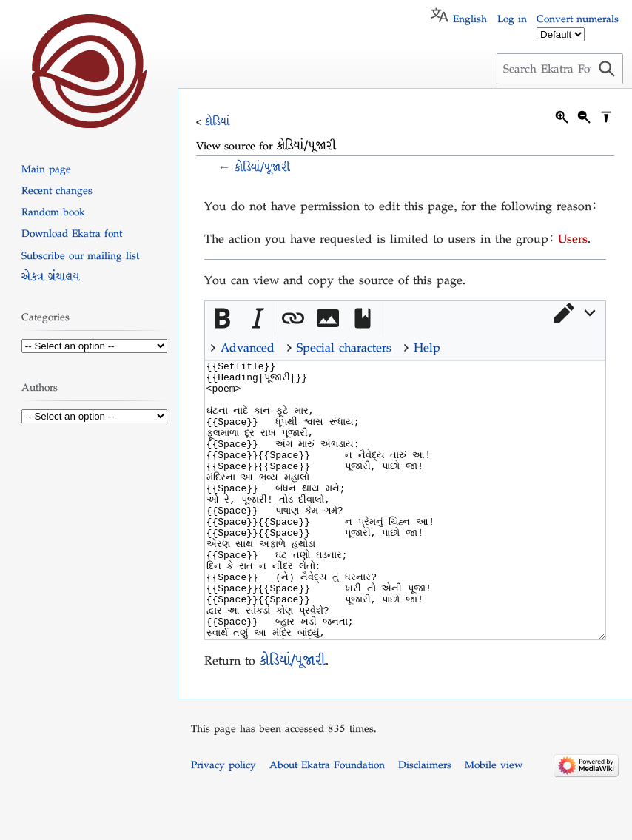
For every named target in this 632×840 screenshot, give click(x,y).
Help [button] (427, 347)
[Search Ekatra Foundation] (560, 69)
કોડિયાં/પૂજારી (262, 167)
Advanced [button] (248, 347)
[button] (573, 313)
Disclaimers (425, 820)
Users (573, 239)
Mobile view (494, 820)
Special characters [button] (344, 347)
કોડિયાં (218, 121)
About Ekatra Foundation (327, 820)
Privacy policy (223, 820)
